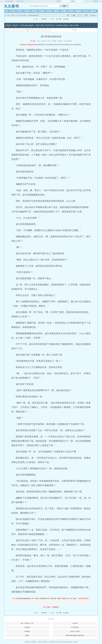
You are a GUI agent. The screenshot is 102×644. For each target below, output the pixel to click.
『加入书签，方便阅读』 (51, 607)
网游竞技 (56, 11)
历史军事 (42, 11)
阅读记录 (93, 11)
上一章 (36, 19)
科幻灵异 (49, 11)
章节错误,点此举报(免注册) (29, 45)
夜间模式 (93, 16)
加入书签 (66, 19)
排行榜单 (71, 11)
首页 (6, 11)
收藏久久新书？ (20, 1)
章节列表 (44, 19)
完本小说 (86, 11)
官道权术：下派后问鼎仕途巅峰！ (19, 16)
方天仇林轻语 (68, 41)
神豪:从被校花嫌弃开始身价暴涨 (75, 635)
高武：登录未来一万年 (43, 41)
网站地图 (75, 642)
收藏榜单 (78, 11)
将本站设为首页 (9, 1)
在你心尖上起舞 (75, 631)
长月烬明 (54, 41)
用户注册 (95, 1)
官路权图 (27, 631)
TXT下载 (59, 19)
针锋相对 (60, 41)
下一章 (52, 19)
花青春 (27, 635)
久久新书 (11, 6)
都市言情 (34, 11)
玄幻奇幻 (20, 11)
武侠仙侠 (27, 11)
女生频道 (64, 11)
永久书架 (12, 11)
